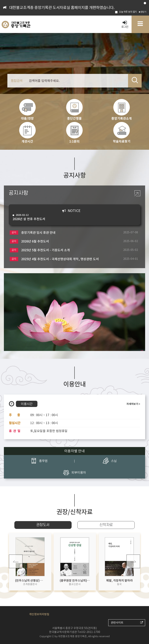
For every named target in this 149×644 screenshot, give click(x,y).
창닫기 (143, 12)
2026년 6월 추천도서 (29, 241)
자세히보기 (133, 404)
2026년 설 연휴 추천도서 (72, 217)
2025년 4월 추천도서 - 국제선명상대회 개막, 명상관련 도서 (54, 259)
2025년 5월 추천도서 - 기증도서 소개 (40, 250)
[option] (74, 312)
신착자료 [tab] (106, 525)
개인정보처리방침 (39, 614)
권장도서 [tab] (43, 525)
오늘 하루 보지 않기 (126, 12)
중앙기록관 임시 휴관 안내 (33, 233)
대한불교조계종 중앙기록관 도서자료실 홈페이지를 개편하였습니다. (62, 8)
